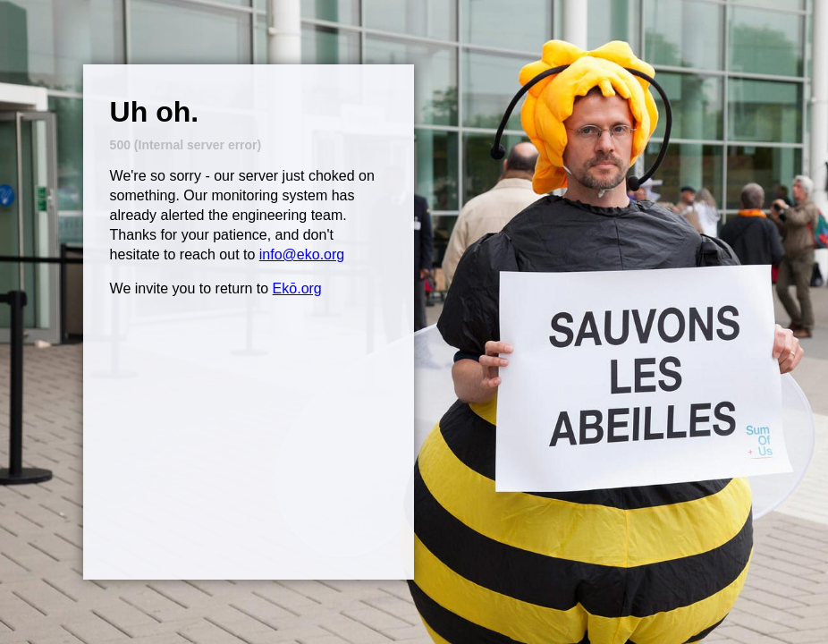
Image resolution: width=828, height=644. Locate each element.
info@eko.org (302, 254)
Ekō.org (297, 288)
